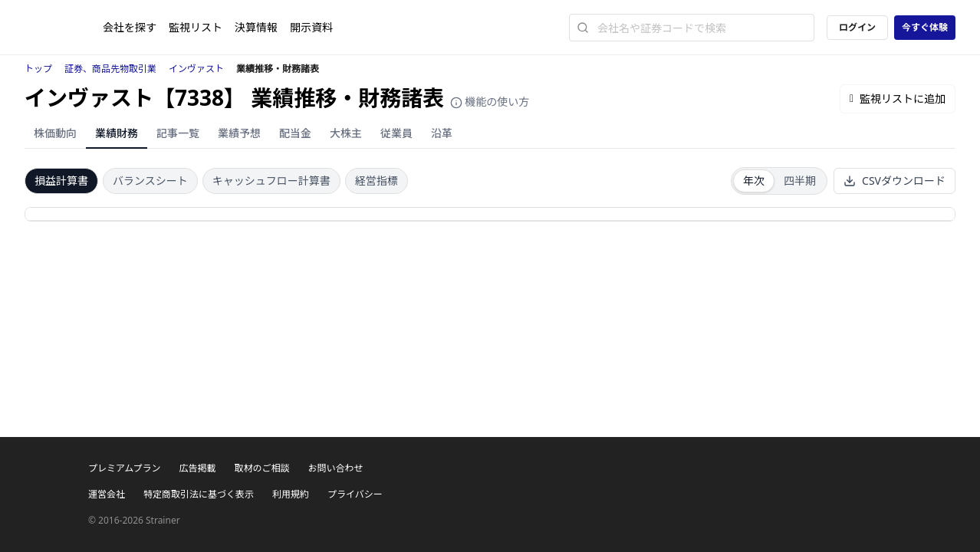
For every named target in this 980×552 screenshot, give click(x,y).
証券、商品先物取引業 (110, 69)
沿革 (442, 133)
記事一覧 (178, 133)
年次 (754, 181)
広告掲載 (197, 468)
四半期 (800, 181)
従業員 (396, 133)
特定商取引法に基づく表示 (199, 494)
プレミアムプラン (124, 468)
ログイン (857, 27)
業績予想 (239, 133)
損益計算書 (61, 181)
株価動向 (55, 133)
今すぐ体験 (925, 27)
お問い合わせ (335, 468)
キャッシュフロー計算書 (271, 181)
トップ (38, 69)
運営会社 (107, 494)
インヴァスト (196, 69)
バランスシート (150, 181)
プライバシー (355, 494)
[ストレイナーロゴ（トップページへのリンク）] (64, 28)
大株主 (346, 133)
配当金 (295, 133)
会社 (130, 27)
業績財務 (117, 133)
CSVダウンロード (894, 181)
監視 (196, 27)
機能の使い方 (490, 102)
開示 (311, 27)
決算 (256, 27)
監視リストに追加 (898, 99)
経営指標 (377, 181)
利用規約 (291, 494)
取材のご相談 (261, 468)
